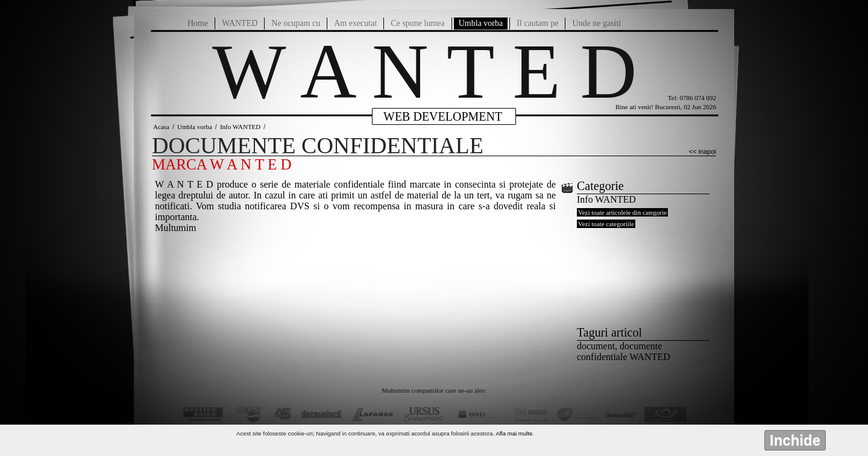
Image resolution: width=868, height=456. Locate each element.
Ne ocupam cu (296, 23)
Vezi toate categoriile (606, 224)
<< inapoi (703, 151)
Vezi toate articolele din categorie (622, 212)
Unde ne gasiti (596, 23)
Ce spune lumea (417, 23)
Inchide (795, 440)
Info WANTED (240, 127)
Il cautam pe (537, 23)
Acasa (161, 127)
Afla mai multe (514, 433)
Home (198, 23)
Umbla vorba (481, 23)
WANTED (240, 23)
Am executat (355, 23)
